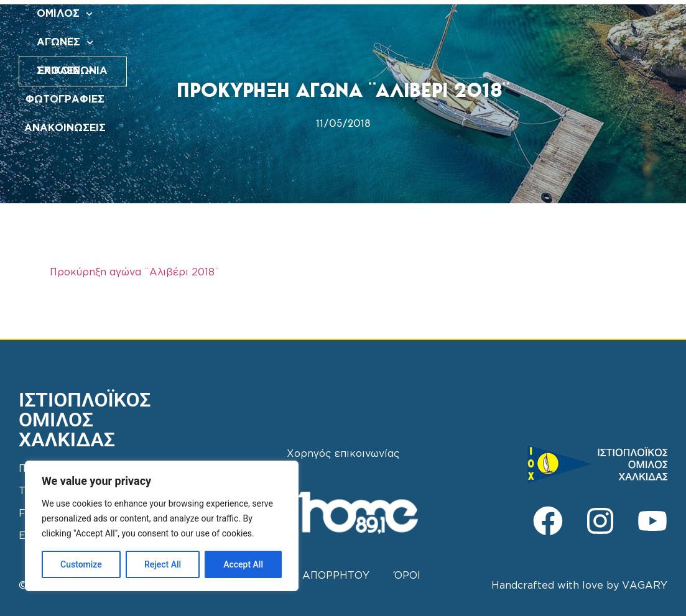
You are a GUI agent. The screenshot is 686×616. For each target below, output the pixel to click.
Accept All (243, 564)
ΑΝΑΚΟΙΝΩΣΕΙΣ (362, 43)
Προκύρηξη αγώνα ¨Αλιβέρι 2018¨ (135, 273)
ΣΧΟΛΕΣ (385, 14)
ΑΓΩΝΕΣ (317, 14)
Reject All (163, 564)
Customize (81, 564)
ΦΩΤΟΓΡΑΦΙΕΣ (464, 14)
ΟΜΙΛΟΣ (249, 14)
